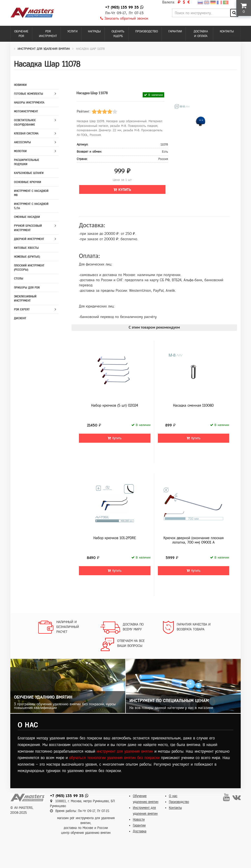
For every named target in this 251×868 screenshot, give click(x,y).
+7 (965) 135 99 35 (122, 7)
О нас (173, 796)
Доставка (140, 831)
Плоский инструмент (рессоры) (29, 268)
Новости (139, 820)
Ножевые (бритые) (27, 257)
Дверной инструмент (29, 239)
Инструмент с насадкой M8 (31, 193)
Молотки (20, 151)
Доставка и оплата (201, 34)
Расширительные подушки (27, 162)
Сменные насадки (27, 217)
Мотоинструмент (26, 111)
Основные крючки (28, 182)
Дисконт (20, 318)
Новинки (20, 85)
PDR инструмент (48, 34)
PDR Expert (22, 309)
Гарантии (175, 31)
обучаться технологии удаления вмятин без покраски (114, 758)
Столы (19, 279)
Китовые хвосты (26, 248)
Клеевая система (26, 134)
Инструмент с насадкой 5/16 (31, 206)
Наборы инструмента (29, 103)
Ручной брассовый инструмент (28, 228)
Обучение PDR (21, 34)
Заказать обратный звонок (124, 18)
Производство (147, 31)
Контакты (227, 31)
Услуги (72, 31)
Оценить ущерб (118, 34)
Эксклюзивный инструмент (25, 299)
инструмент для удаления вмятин (125, 751)
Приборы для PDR (27, 288)
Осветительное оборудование (25, 122)
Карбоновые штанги (29, 173)
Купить (122, 190)
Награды (94, 31)
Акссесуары (22, 142)
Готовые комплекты (29, 94)
